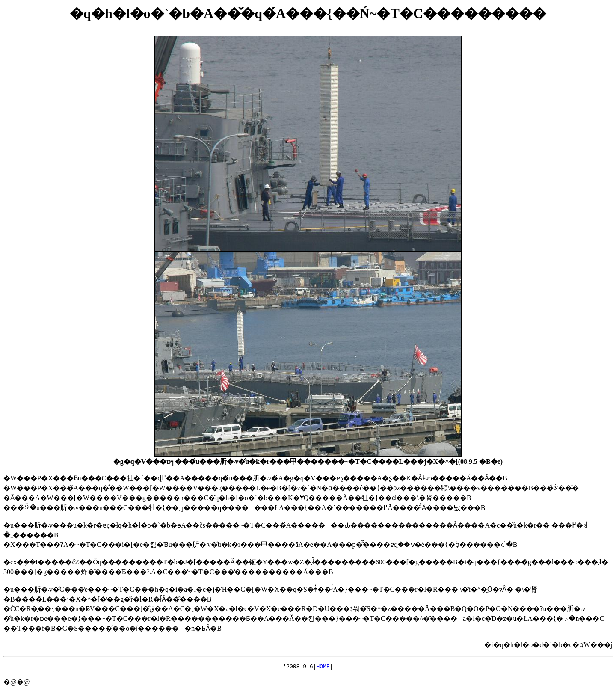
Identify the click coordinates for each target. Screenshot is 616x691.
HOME (323, 667)
